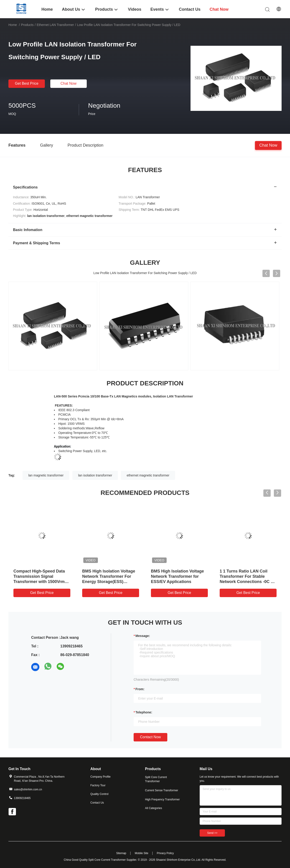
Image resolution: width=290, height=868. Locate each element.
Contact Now (150, 737)
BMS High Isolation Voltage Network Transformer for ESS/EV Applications (177, 576)
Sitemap (121, 853)
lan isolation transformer (95, 475)
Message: (143, 636)
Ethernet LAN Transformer (55, 25)
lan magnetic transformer (46, 475)
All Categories (154, 808)
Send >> (212, 833)
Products (27, 25)
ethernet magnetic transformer (148, 475)
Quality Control (99, 794)
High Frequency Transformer (162, 799)
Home (13, 25)
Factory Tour (98, 785)
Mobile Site (141, 853)
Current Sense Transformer (162, 790)
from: (140, 689)
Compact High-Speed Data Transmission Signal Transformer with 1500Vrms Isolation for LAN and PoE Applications (40, 582)
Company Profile (100, 777)
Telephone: (144, 712)
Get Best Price (27, 83)
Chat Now (69, 83)
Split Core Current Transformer (156, 779)
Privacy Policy (165, 853)
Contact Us (97, 803)
